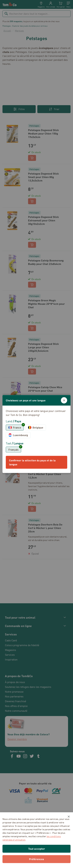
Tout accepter (37, 849)
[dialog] (36, 434)
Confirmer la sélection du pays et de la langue (32, 462)
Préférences (36, 859)
